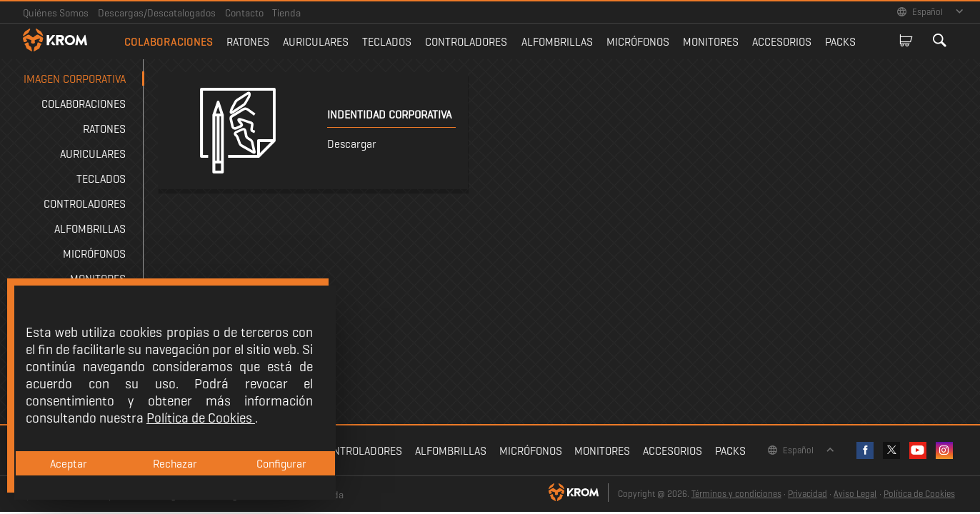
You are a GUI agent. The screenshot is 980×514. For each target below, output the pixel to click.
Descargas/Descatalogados (157, 13)
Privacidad (807, 494)
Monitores (711, 42)
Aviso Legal (855, 494)
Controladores (466, 42)
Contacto (244, 13)
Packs (840, 42)
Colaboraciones (169, 42)
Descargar (352, 144)
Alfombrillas (557, 42)
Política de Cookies (919, 494)
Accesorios (782, 42)
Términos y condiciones (736, 494)
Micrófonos (638, 42)
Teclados (387, 42)
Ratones (248, 42)
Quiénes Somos (56, 13)
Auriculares (316, 42)
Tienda (286, 13)
